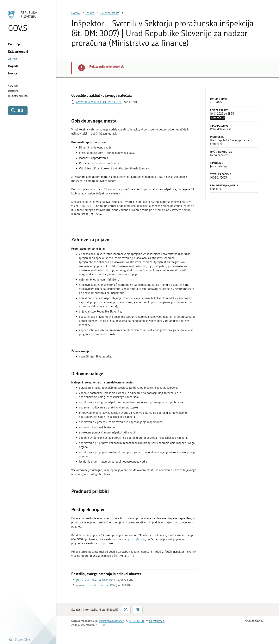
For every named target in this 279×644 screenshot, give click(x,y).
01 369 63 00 (136, 621)
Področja (14, 44)
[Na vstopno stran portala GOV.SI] (28, 21)
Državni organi (18, 51)
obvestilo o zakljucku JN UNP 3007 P (99, 102)
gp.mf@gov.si (137, 539)
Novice (13, 73)
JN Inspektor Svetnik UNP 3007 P (97, 580)
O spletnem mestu (18, 96)
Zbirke (13, 59)
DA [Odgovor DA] (126, 609)
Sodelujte (13, 86)
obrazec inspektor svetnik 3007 (96, 585)
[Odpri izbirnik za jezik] (19, 639)
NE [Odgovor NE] (138, 609)
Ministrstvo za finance (111, 621)
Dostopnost (14, 91)
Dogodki (14, 66)
